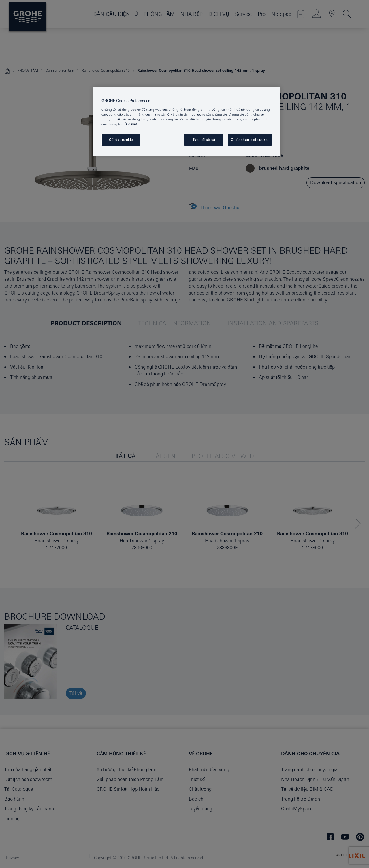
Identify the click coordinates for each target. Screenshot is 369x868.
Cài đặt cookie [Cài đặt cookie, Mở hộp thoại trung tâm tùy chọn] (121, 140)
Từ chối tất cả (204, 140)
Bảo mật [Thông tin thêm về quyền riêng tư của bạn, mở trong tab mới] (131, 124)
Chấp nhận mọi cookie (250, 140)
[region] (187, 121)
